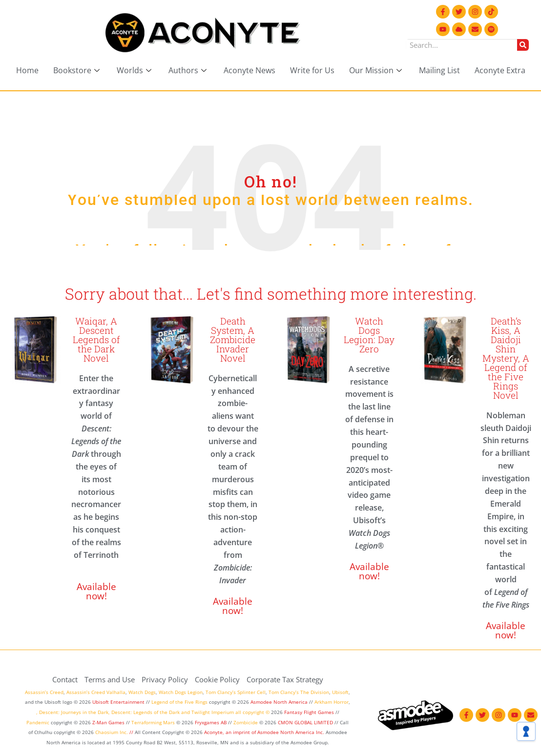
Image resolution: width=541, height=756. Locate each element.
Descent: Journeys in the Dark (74, 712)
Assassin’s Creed (44, 692)
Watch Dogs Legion (181, 692)
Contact (65, 679)
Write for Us (312, 70)
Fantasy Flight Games (309, 712)
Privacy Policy (165, 679)
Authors (189, 70)
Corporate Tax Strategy (285, 679)
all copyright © (252, 712)
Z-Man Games (108, 722)
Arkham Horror (332, 702)
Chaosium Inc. (112, 732)
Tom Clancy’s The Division (299, 692)
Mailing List (439, 70)
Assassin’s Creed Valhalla (96, 692)
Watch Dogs (142, 692)
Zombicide (246, 722)
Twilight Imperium (213, 712)
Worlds (135, 70)
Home (27, 70)
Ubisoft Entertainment (118, 702)
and (186, 712)
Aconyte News (250, 70)
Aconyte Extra (500, 70)
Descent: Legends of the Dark (146, 712)
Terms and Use (110, 679)
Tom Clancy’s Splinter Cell (236, 692)
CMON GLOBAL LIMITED (306, 722)
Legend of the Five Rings (179, 702)
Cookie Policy (217, 679)
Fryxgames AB (211, 722)
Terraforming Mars (153, 722)
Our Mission (377, 70)
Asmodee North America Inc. (291, 732)
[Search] (523, 45)
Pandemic (38, 722)
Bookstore (78, 70)
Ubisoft (340, 692)
